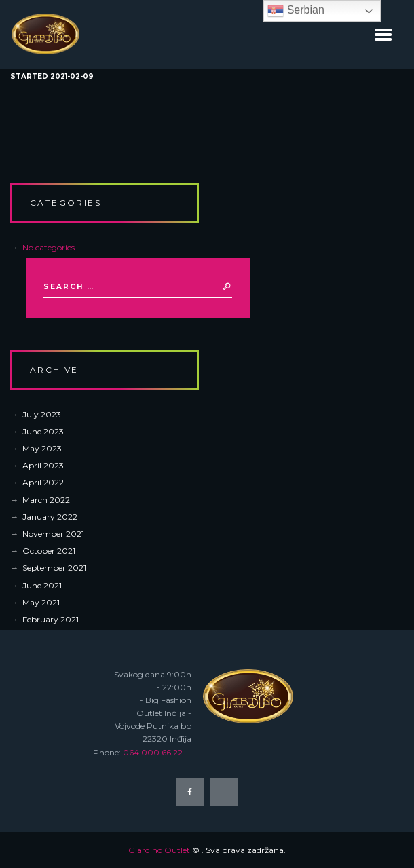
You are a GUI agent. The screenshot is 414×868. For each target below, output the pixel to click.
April (43, 465)
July (42, 414)
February (51, 619)
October (49, 551)
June (43, 431)
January (50, 517)
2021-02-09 (72, 76)
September (54, 568)
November (53, 534)
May (42, 448)
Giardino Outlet (159, 850)
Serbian (296, 11)
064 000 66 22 (153, 752)
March (46, 500)
